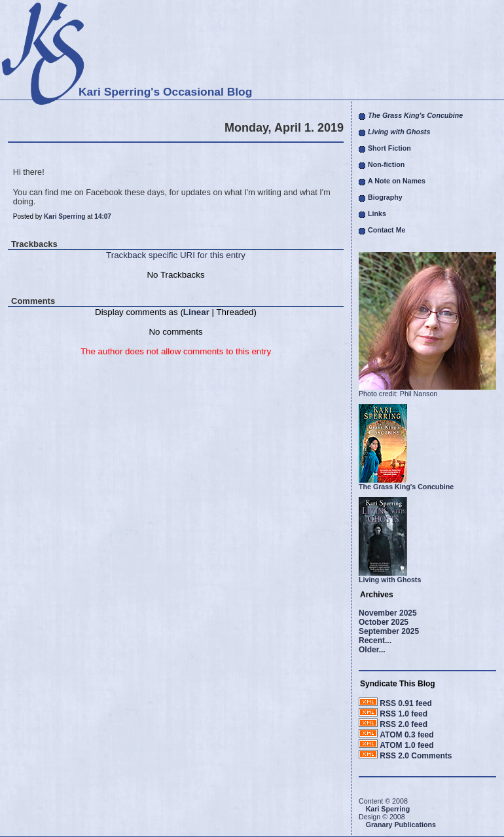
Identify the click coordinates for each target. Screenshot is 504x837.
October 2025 (384, 622)
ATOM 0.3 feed (406, 735)
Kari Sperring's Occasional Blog (165, 92)
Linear (196, 312)
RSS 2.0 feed (404, 724)
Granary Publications (401, 825)
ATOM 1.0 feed (406, 745)
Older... (372, 650)
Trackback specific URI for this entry (176, 255)
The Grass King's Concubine (406, 487)
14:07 (103, 216)
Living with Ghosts (390, 580)
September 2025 (389, 631)
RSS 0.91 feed (405, 703)
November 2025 (388, 613)
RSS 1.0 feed (404, 714)
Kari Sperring (64, 216)
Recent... (375, 641)
